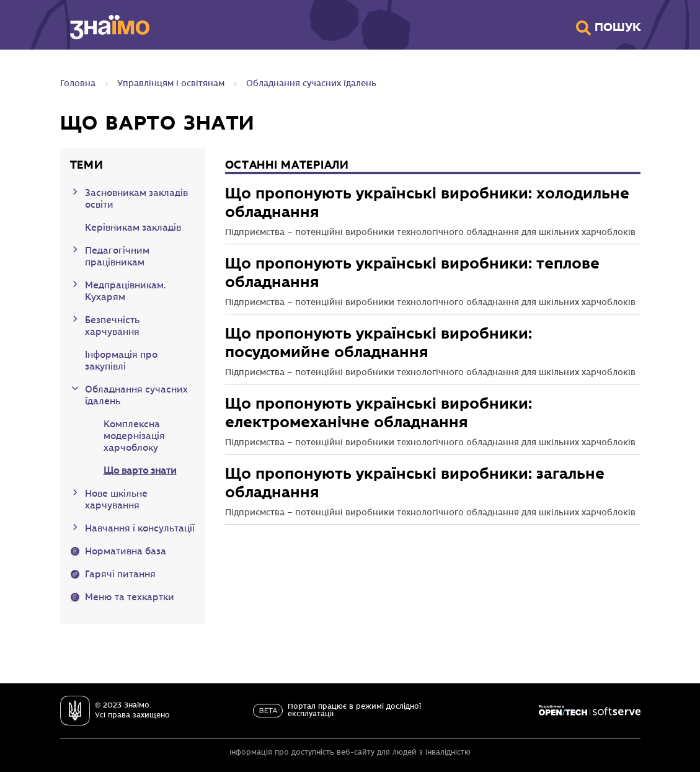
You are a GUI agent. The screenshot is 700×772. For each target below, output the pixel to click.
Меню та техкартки (130, 598)
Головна (78, 83)
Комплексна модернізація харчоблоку (134, 437)
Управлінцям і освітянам (171, 83)
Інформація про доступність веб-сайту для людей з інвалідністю (350, 752)
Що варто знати (140, 471)
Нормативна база (126, 552)
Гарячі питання (120, 575)
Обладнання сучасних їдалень (311, 83)
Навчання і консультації (140, 529)
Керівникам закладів (133, 228)
